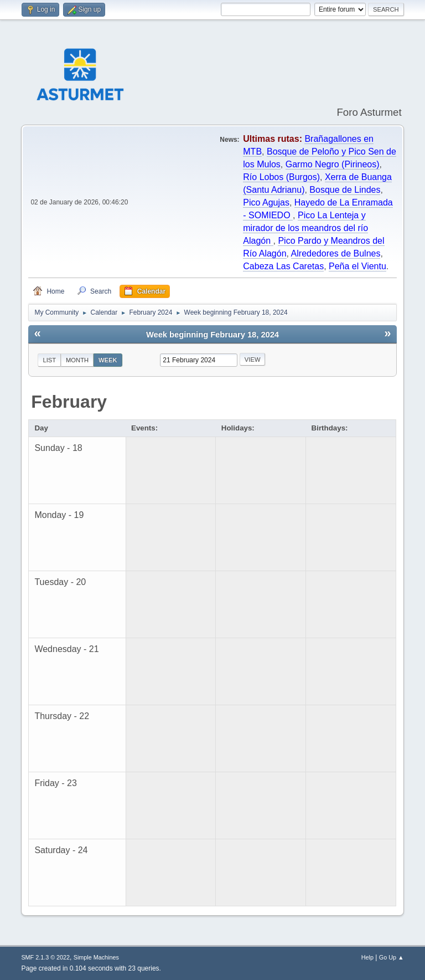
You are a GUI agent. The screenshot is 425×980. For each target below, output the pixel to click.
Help (367, 957)
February (69, 402)
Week (108, 360)
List (49, 360)
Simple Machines (96, 957)
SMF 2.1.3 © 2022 (45, 957)
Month (77, 360)
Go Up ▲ (392, 957)
